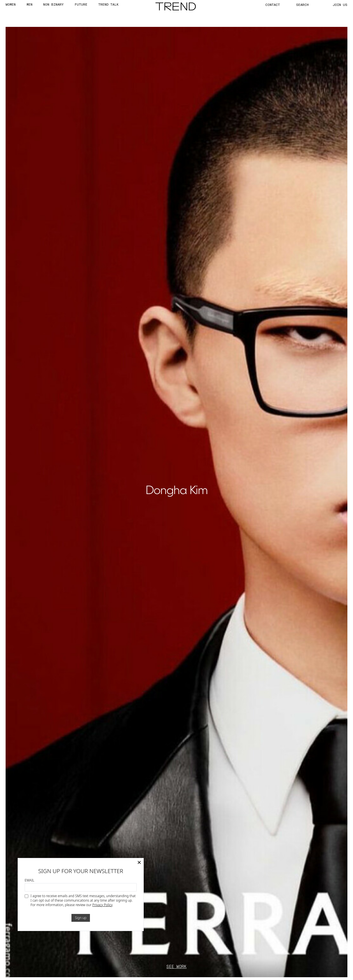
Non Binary (53, 4)
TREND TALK (108, 4)
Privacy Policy (103, 905)
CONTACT (273, 4)
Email (29, 880)
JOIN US (340, 4)
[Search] (309, 4)
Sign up (81, 918)
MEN (30, 4)
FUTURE (81, 4)
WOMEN (11, 4)
